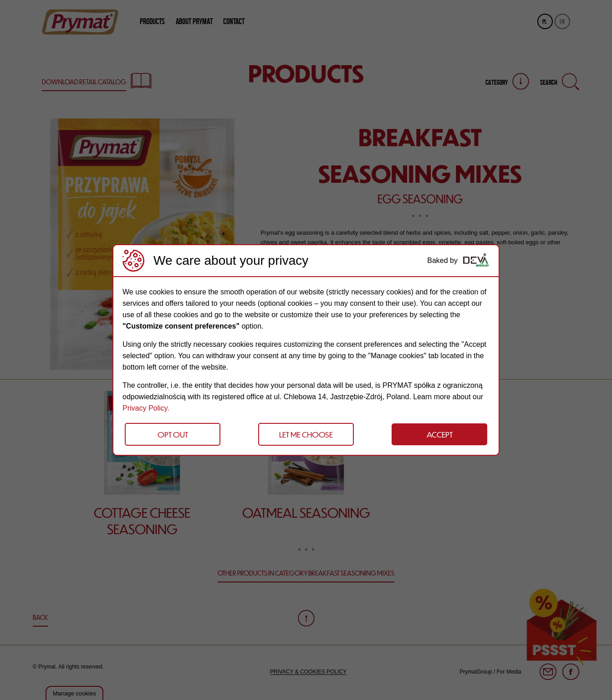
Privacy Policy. (146, 408)
